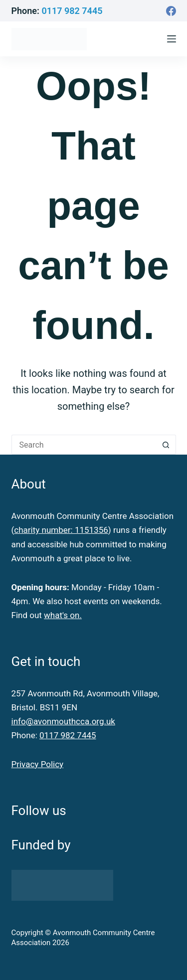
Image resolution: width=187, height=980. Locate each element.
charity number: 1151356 (61, 530)
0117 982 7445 (72, 11)
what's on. (63, 615)
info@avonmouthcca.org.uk (63, 721)
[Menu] (172, 39)
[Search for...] (84, 445)
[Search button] (166, 445)
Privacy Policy (38, 764)
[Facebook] (171, 11)
